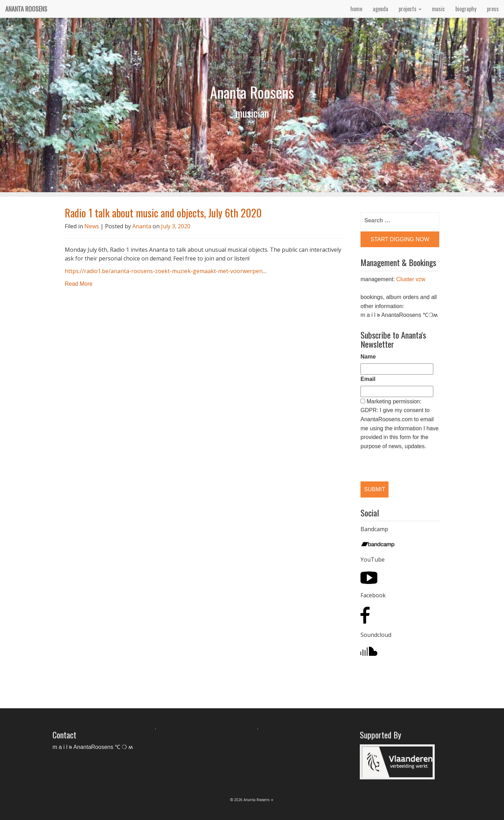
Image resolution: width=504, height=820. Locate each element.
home (356, 9)
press (493, 9)
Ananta (142, 226)
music (438, 9)
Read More (79, 284)
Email (368, 379)
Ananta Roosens (26, 9)
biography (466, 9)
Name (368, 357)
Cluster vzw (411, 279)
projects (410, 9)
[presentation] (397, 460)
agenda (380, 9)
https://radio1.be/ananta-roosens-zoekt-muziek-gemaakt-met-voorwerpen (164, 271)
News (92, 226)
